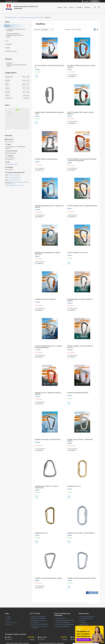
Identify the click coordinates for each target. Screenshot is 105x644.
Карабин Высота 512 (42, 533)
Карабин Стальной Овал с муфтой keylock (81, 533)
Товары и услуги (12, 17)
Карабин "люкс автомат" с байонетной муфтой (80, 440)
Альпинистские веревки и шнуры (65, 620)
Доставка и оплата (11, 51)
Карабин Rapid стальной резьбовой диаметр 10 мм (49, 113)
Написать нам (84, 625)
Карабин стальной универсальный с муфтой (82, 578)
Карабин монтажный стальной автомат (48, 439)
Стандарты (79, 7)
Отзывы (8, 48)
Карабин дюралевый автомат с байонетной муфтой (49, 206)
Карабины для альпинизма (39, 617)
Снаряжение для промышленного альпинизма (31, 17)
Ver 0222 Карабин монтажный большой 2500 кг (49, 66)
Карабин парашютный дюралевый (46, 159)
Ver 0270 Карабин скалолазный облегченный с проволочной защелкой (82, 160)
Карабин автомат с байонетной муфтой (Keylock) (48, 393)
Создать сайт (9, 1)
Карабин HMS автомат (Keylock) (45, 299)
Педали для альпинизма (63, 626)
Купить (36, 76)
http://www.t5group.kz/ (11, 164)
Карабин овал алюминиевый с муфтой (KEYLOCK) (47, 253)
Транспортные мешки (86, 618)
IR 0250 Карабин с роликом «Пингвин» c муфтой (80, 300)
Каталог (71, 7)
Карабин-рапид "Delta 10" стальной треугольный (46, 487)
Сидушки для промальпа (63, 622)
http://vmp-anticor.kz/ (14, 175)
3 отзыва (86, 1)
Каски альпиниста (61, 618)
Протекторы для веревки (87, 617)
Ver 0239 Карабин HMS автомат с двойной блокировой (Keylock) (49, 347)
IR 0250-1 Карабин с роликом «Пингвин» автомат (80, 347)
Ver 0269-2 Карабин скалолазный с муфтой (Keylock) (81, 66)
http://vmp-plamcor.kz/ (15, 177)
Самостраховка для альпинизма (65, 624)
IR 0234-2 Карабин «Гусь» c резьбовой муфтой (82, 206)
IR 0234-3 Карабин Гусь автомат (78, 252)
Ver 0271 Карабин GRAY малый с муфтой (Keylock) (80, 113)
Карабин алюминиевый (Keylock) (78, 393)
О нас (65, 7)
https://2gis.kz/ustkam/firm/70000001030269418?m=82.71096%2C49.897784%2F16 (17, 184)
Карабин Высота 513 (74, 486)
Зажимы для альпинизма (38, 618)
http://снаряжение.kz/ (14, 180)
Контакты (87, 7)
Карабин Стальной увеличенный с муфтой (49, 578)
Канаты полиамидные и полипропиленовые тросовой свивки (15, 35)
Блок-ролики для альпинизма (40, 624)
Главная (60, 7)
